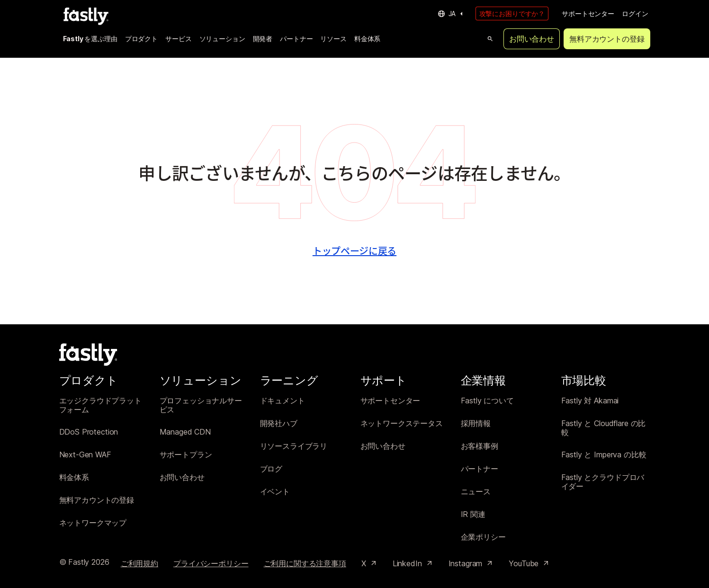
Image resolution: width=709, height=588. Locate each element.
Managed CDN (185, 432)
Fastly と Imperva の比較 (604, 455)
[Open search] (490, 39)
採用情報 (476, 423)
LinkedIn (413, 564)
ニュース (476, 492)
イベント (275, 492)
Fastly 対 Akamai (590, 401)
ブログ (271, 469)
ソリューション (222, 39)
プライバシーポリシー (211, 564)
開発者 (263, 39)
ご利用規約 (139, 564)
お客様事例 (480, 446)
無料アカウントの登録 (607, 39)
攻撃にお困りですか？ (512, 13)
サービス (178, 39)
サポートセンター (588, 13)
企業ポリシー (483, 537)
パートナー (296, 39)
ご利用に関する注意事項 (305, 564)
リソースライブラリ (294, 446)
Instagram (471, 564)
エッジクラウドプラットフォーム (100, 405)
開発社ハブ (279, 423)
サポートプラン (186, 455)
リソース (333, 39)
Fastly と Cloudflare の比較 (604, 428)
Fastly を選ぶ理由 (90, 39)
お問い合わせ (532, 39)
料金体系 (367, 39)
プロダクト (141, 39)
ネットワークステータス (402, 423)
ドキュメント (283, 401)
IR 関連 (473, 514)
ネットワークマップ (93, 523)
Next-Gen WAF (85, 455)
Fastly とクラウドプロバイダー (603, 482)
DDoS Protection (89, 432)
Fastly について (487, 401)
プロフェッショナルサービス (201, 405)
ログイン (635, 13)
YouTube (529, 564)
